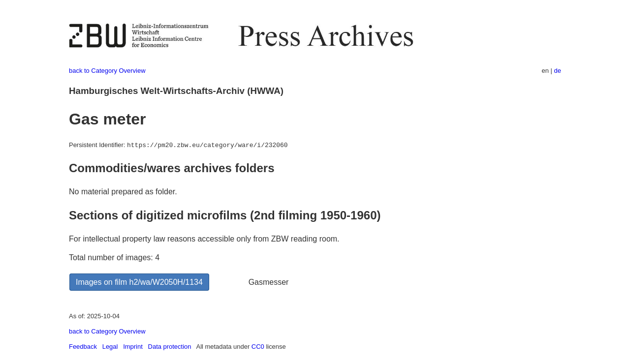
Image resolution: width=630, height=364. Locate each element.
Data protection (170, 347)
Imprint (133, 347)
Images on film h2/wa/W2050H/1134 (139, 282)
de (558, 71)
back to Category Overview (107, 71)
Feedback (83, 347)
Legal (110, 347)
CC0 (258, 347)
